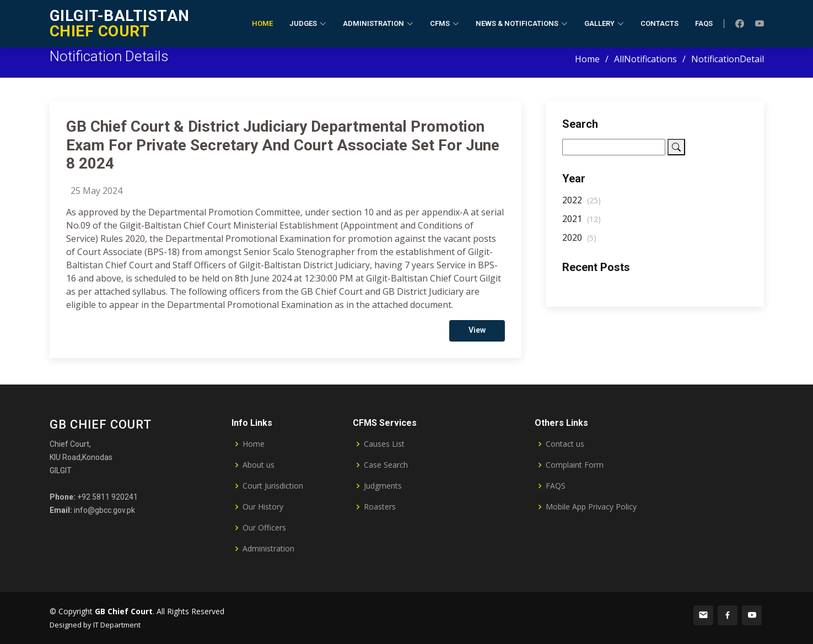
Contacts (659, 23)
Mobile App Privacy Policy (591, 507)
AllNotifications (645, 59)
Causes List (384, 444)
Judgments (383, 486)
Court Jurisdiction (273, 486)
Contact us (565, 444)
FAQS (556, 486)
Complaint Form (575, 465)
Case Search (386, 465)
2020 (579, 245)
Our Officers (264, 528)
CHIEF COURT (120, 23)
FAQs (704, 23)
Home (262, 23)
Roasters (380, 507)
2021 (582, 226)
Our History (263, 507)
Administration (268, 549)
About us (259, 465)
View (477, 337)
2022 (582, 207)
